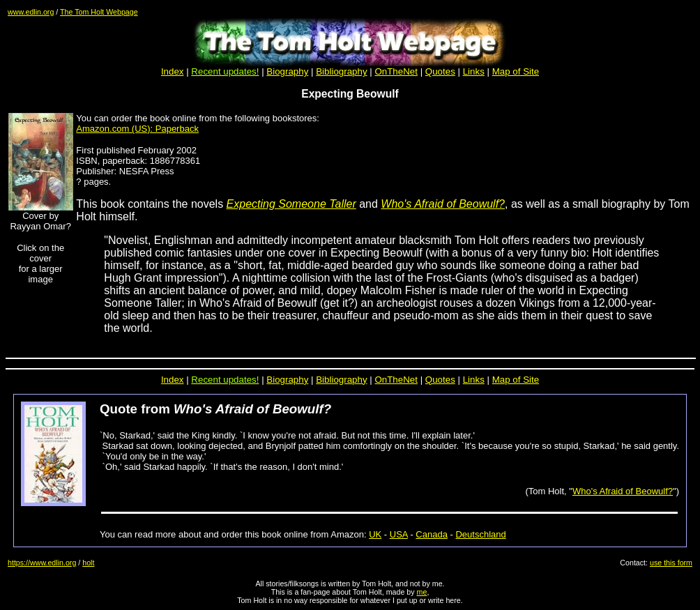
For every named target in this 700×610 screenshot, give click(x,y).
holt (88, 563)
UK (375, 534)
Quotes (440, 71)
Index (173, 71)
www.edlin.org (31, 12)
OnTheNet (396, 380)
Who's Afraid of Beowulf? (623, 491)
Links (474, 71)
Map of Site (516, 71)
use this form (671, 563)
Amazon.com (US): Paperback (137, 129)
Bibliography (341, 380)
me (422, 592)
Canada (432, 534)
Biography (287, 71)
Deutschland (480, 534)
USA (399, 534)
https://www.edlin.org (42, 563)
